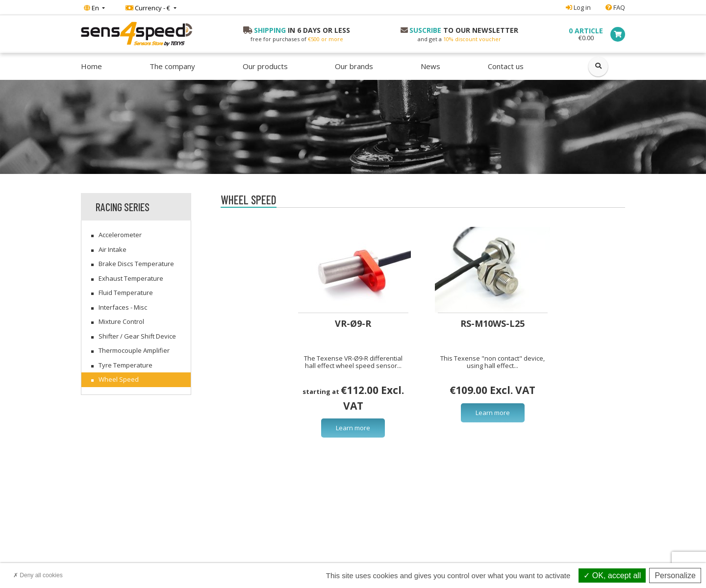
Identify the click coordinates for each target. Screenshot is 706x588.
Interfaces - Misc (123, 307)
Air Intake (113, 249)
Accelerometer (120, 235)
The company (172, 66)
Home (91, 66)
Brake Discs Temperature (136, 264)
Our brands (354, 66)
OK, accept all (612, 576)
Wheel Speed (119, 379)
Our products (265, 66)
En (92, 8)
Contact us (506, 66)
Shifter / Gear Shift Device (137, 336)
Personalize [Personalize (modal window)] (675, 576)
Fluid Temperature (126, 293)
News (430, 66)
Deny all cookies (38, 575)
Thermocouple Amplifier (134, 350)
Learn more (353, 428)
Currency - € (149, 8)
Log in (578, 7)
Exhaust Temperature (131, 278)
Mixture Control (121, 321)
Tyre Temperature (126, 365)
